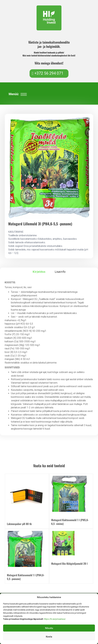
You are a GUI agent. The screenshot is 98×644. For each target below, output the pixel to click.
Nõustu (49, 628)
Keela (49, 637)
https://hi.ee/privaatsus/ (55, 619)
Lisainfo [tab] (60, 272)
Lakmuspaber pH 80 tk (19, 524)
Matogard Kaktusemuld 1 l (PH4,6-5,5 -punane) (26, 577)
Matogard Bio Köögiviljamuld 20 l (69, 563)
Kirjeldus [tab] (39, 272)
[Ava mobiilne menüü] (24, 94)
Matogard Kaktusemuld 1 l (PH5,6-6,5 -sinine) (70, 522)
